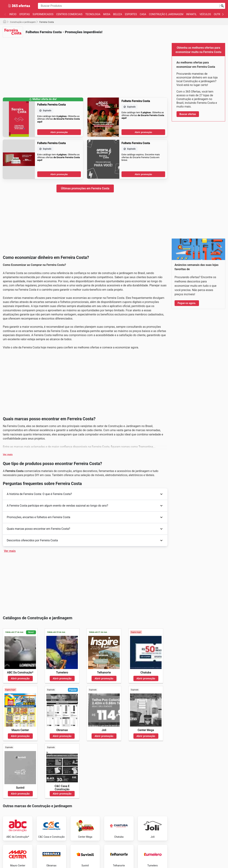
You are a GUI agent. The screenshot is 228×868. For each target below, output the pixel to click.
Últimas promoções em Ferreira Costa (85, 188)
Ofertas (24, 14)
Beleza (118, 14)
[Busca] (222, 6)
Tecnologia (93, 14)
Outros (219, 14)
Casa (143, 14)
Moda (107, 14)
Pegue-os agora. (187, 303)
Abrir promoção (59, 132)
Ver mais (8, 454)
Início (13, 14)
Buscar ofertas (188, 114)
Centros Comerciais (69, 14)
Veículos (205, 14)
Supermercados (43, 14)
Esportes (131, 14)
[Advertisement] (85, 65)
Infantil (191, 14)
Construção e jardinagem (166, 14)
